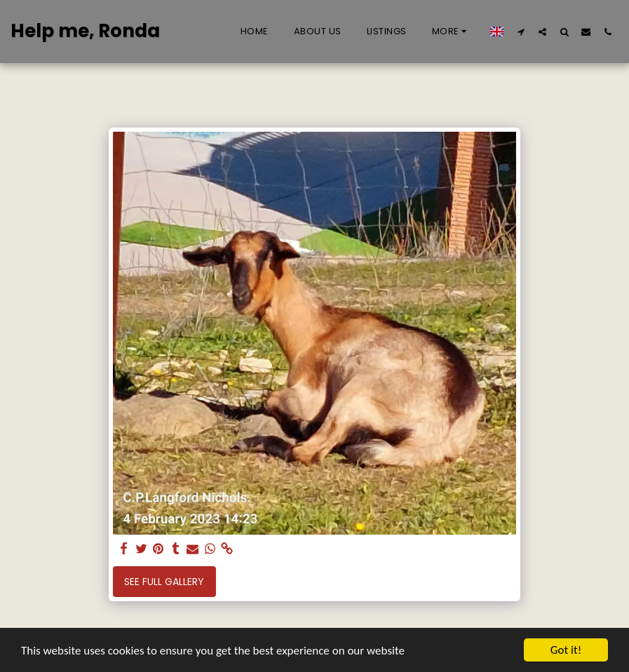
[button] (521, 32)
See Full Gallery (164, 582)
